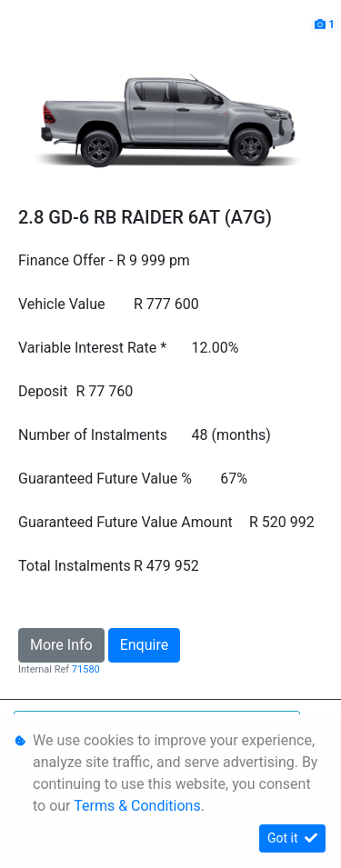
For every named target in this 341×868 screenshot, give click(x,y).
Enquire (145, 645)
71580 (86, 669)
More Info (61, 645)
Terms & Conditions (137, 806)
